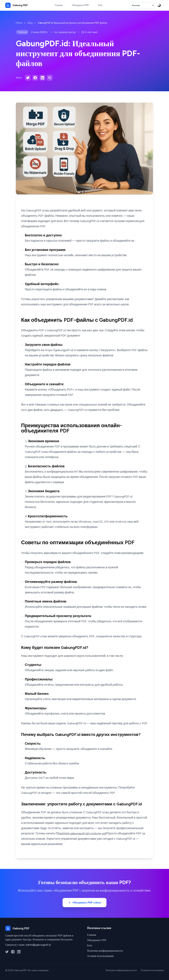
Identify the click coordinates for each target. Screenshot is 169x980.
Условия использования (100, 956)
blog (30, 23)
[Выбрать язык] (142, 5)
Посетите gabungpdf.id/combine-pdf (82, 833)
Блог (90, 945)
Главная (92, 935)
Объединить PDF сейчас (84, 903)
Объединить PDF (97, 940)
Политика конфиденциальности (105, 951)
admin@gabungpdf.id (38, 945)
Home (19, 23)
